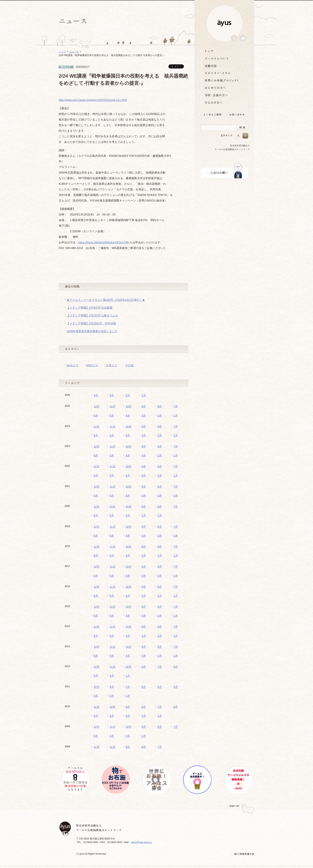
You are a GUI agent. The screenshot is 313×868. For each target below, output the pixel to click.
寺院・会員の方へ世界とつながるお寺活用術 (224, 95)
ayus (224, 23)
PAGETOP (233, 806)
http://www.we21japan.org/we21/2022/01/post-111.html (93, 100)
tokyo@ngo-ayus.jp (141, 842)
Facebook (234, 39)
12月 (97, 406)
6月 (96, 416)
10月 (129, 406)
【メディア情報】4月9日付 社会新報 (90, 308)
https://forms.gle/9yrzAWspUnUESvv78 (103, 242)
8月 (160, 406)
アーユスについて (224, 58)
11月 (113, 406)
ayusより (72, 365)
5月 (112, 416)
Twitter (243, 39)
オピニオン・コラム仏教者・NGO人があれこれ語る (224, 73)
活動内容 (224, 66)
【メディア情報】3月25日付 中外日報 (91, 323)
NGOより (92, 365)
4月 (96, 395)
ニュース (74, 52)
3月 (112, 395)
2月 (128, 395)
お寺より (112, 365)
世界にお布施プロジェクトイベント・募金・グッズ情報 (224, 80)
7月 (176, 406)
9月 (144, 406)
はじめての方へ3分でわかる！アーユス (224, 88)
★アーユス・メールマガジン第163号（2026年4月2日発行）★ (106, 300)
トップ (224, 51)
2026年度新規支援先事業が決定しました (92, 331)
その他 (129, 365)
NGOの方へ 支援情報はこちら (224, 103)
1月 (144, 395)
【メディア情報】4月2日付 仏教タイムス (92, 315)
